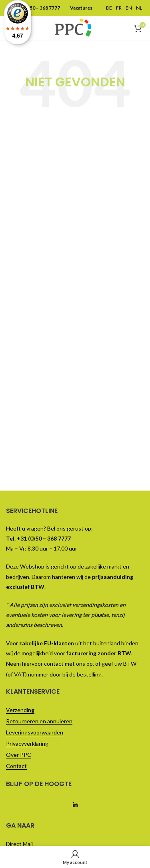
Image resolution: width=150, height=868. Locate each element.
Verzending (20, 710)
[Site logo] (73, 27)
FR (119, 8)
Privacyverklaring (27, 743)
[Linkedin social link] (75, 805)
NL (139, 8)
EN (129, 8)
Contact (16, 766)
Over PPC (19, 755)
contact (54, 663)
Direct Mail (19, 844)
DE (109, 8)
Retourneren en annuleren (39, 721)
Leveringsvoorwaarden (35, 732)
